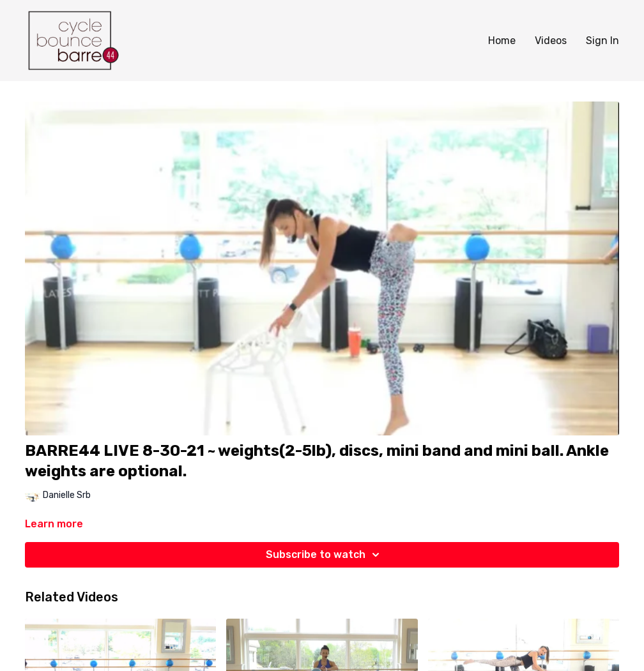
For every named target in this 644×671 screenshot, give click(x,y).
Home (502, 41)
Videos (551, 41)
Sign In (602, 41)
